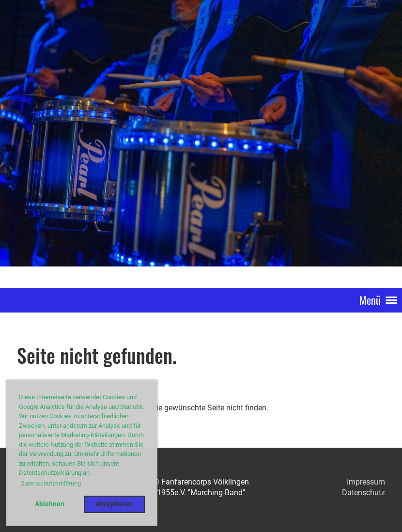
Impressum (366, 482)
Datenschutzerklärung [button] (51, 483)
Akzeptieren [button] (114, 504)
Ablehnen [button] (50, 504)
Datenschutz (363, 493)
